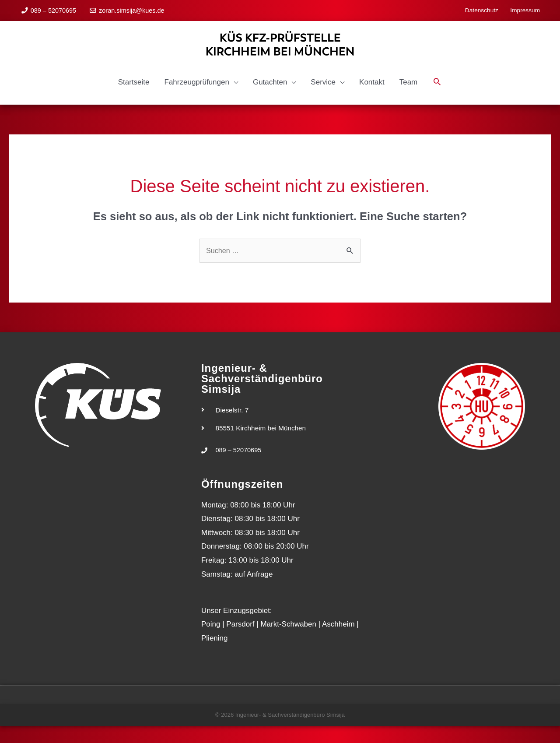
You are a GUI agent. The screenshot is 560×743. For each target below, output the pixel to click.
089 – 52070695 (54, 9)
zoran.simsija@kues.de (132, 9)
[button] (437, 98)
